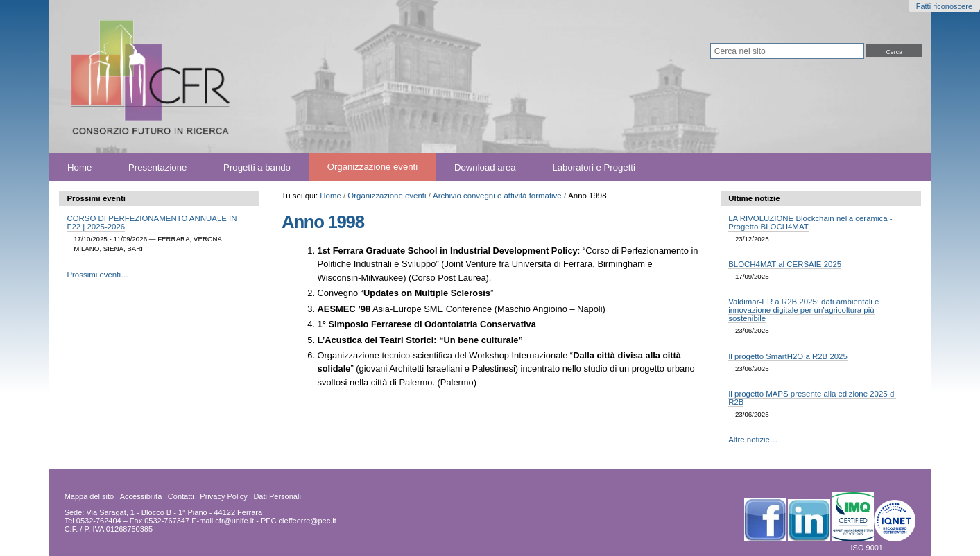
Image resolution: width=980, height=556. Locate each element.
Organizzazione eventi (372, 167)
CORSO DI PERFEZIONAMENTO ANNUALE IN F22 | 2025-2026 (152, 223)
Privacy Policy (223, 496)
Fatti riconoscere (944, 6)
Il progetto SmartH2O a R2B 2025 (788, 356)
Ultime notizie (754, 198)
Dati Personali (277, 496)
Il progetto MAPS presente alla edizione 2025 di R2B (812, 398)
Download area (485, 167)
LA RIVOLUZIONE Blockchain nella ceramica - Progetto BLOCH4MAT (810, 223)
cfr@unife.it (234, 521)
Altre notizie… (753, 440)
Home (79, 167)
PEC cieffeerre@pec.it (299, 521)
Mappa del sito (89, 496)
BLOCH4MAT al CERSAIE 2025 (785, 264)
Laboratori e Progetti (594, 167)
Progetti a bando (257, 167)
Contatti (181, 496)
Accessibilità (141, 496)
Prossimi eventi (96, 198)
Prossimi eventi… (97, 275)
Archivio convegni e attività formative (497, 196)
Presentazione (157, 167)
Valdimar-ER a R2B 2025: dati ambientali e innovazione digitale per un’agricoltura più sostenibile (803, 310)
